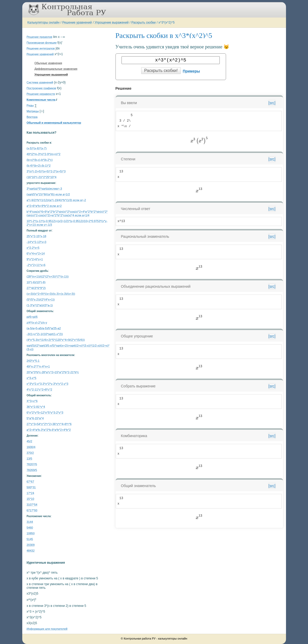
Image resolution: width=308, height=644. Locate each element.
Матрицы (33, 111)
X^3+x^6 (32, 401)
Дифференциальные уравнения (56, 69)
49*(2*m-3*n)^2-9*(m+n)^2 (44, 154)
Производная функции (42, 43)
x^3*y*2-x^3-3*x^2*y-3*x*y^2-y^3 (48, 384)
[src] (272, 103)
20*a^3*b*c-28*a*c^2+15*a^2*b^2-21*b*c (53, 372)
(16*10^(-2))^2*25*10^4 (42, 177)
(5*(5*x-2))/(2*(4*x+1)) (41, 300)
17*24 (31, 493)
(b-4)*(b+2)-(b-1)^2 (39, 166)
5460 (30, 528)
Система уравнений (40, 82)
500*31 (31, 487)
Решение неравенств (41, 94)
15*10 (31, 499)
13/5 (29, 459)
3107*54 (32, 505)
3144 (30, 522)
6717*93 (32, 510)
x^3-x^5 (32, 378)
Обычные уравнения (48, 63)
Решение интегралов (41, 48)
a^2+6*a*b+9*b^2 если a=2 (44, 206)
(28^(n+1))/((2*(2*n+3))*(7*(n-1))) (48, 276)
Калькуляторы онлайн (44, 22)
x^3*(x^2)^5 (167, 22)
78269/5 (32, 470)
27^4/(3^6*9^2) (36, 288)
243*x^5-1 (33, 361)
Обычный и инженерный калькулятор (54, 123)
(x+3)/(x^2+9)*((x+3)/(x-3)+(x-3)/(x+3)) (51, 294)
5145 (30, 539)
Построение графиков (42, 88)
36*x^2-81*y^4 (36, 407)
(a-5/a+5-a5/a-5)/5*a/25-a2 (44, 328)
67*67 (31, 482)
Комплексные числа (41, 100)
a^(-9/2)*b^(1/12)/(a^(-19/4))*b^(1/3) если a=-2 (56, 200)
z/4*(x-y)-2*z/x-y (37, 323)
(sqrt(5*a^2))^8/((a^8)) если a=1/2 (48, 194)
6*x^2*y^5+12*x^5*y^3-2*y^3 (45, 413)
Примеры (191, 71)
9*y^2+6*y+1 (35, 259)
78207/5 (32, 464)
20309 (31, 545)
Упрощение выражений (112, 22)
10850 (31, 533)
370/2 (30, 453)
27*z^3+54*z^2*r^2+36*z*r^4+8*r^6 (49, 424)
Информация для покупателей (47, 629)
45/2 (29, 441)
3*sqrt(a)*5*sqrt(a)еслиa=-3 (44, 189)
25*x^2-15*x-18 (37, 236)
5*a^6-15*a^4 (35, 418)
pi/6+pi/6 (32, 317)
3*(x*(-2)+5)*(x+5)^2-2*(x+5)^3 (46, 171)
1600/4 (31, 447)
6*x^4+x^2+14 (36, 253)
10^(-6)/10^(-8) (36, 282)
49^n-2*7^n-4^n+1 (38, 366)
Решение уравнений (77, 22)
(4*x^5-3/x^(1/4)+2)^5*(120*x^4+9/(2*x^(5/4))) (56, 340)
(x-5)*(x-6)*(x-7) (37, 148)
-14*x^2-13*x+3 (37, 242)
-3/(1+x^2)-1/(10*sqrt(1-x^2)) (45, 334)
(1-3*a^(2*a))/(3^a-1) (40, 305)
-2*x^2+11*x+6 (36, 265)
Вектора (32, 117)
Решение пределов (40, 37)
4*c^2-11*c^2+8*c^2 (40, 389)
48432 (31, 551)
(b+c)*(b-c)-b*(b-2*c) (40, 160)
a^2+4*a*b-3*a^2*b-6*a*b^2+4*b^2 (49, 430)
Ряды (30, 105)
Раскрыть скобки (144, 22)
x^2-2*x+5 (33, 248)
